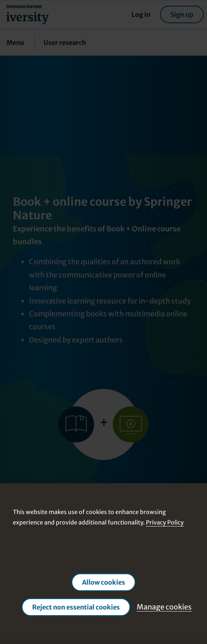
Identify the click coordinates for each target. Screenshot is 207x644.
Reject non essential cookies (76, 607)
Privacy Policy (165, 522)
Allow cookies (103, 582)
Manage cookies (164, 607)
